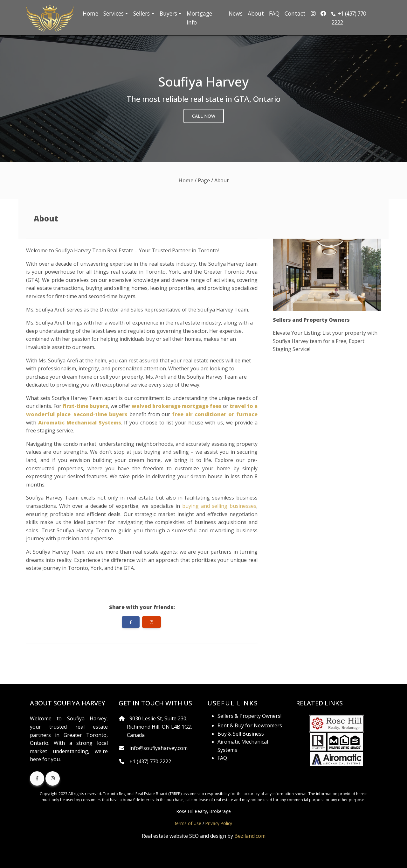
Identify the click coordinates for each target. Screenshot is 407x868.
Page (204, 180)
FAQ (274, 13)
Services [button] (114, 13)
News (236, 13)
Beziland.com (250, 836)
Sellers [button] (141, 13)
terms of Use (188, 823)
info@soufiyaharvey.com (159, 748)
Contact (295, 13)
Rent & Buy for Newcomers (250, 725)
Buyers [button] (168, 13)
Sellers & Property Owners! (249, 716)
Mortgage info (199, 18)
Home (90, 13)
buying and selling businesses (219, 506)
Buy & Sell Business (241, 734)
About (256, 13)
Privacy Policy (219, 823)
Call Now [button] (204, 116)
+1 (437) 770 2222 (150, 761)
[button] (355, 18)
